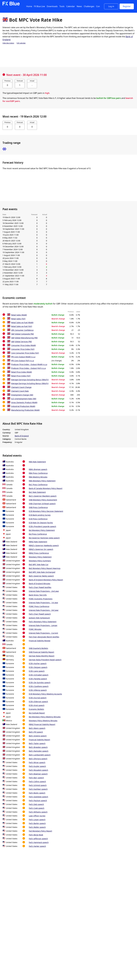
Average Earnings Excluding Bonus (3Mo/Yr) (30, 380)
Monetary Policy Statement (40, 557)
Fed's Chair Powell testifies (40, 587)
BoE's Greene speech (38, 736)
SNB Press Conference (38, 507)
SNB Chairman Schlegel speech (42, 504)
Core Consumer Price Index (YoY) (25, 353)
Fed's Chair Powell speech (40, 614)
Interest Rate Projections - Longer (43, 625)
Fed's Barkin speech (37, 823)
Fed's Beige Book (36, 835)
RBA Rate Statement (37, 462)
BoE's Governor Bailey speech (41, 576)
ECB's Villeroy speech (38, 690)
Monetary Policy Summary (40, 561)
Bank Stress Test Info (38, 595)
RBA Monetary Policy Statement (42, 481)
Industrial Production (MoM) (23, 406)
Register (127, 6)
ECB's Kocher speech (38, 663)
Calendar (71, 6)
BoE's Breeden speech (38, 747)
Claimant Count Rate (20, 391)
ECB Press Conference (38, 519)
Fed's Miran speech (37, 762)
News (79, 6)
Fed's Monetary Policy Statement (43, 622)
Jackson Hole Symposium (39, 618)
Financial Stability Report (39, 740)
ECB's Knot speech (37, 705)
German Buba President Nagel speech (45, 660)
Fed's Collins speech (37, 781)
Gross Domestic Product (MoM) (24, 402)
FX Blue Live (39, 6)
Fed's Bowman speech (38, 774)
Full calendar (21, 43)
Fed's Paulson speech (38, 801)
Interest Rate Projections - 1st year (43, 603)
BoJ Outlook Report (37, 713)
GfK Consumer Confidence (22, 330)
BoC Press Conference (38, 485)
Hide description (8, 43)
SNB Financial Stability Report (41, 652)
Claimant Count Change (21, 387)
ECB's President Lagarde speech (42, 526)
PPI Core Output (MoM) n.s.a (23, 357)
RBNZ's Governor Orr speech (41, 549)
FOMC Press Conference (39, 606)
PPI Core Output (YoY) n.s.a (23, 361)
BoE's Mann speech (37, 728)
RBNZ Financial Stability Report (42, 724)
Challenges (89, 6)
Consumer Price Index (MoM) (23, 345)
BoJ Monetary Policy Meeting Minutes (45, 717)
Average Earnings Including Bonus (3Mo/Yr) (30, 383)
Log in (111, 6)
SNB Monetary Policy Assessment (43, 500)
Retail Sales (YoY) (18, 319)
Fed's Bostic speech (37, 793)
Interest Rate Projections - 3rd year (44, 610)
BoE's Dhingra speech (38, 759)
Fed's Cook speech (37, 808)
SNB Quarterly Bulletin (38, 648)
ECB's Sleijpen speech (38, 667)
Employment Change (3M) (22, 395)
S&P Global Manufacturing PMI (24, 338)
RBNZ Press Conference (39, 553)
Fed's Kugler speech (37, 766)
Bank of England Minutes (40, 584)
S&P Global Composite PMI (22, 334)
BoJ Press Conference (38, 534)
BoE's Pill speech (36, 732)
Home (29, 6)
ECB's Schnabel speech (39, 675)
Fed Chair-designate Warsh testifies (44, 637)
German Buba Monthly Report (42, 656)
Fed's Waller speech (37, 827)
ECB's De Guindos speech (40, 682)
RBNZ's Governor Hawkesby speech (44, 545)
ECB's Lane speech (37, 671)
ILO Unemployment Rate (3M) (24, 399)
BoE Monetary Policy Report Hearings (45, 568)
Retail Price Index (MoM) (22, 372)
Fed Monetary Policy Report (40, 831)
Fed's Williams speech (38, 812)
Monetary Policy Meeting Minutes (43, 721)
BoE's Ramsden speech (39, 751)
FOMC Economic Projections (41, 599)
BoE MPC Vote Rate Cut (39, 564)
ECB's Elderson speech (38, 702)
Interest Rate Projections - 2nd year (44, 591)
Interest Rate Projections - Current (43, 633)
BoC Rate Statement (37, 492)
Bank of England (22, 436)
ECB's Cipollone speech (39, 686)
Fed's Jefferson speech (38, 839)
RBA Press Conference (38, 473)
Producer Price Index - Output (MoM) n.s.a (29, 364)
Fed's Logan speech (37, 820)
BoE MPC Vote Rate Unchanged (42, 572)
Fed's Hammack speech (39, 842)
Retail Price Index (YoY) (21, 376)
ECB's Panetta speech (38, 679)
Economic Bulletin (36, 709)
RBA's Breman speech (38, 469)
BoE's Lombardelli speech (40, 755)
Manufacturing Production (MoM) (25, 410)
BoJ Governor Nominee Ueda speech (44, 538)
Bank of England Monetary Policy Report (46, 580)
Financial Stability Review (40, 641)
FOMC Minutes (35, 629)
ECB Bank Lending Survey (40, 515)
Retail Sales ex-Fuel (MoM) (22, 323)
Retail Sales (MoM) (19, 315)
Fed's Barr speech (36, 778)
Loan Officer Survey (37, 816)
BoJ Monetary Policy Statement (42, 530)
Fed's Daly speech (36, 804)
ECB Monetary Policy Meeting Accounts (45, 694)
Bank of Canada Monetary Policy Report (46, 488)
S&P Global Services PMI (21, 342)
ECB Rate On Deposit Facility (41, 523)
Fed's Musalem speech (38, 770)
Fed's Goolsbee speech (38, 797)
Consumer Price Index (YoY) (23, 349)
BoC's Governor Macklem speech (43, 496)
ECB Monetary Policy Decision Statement (46, 511)
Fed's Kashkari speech (38, 789)
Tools (62, 6)
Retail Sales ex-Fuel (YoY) (22, 326)
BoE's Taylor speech (37, 743)
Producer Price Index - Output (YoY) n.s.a (28, 368)
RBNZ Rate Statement (38, 542)
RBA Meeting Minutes (38, 477)
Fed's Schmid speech (38, 785)
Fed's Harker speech (37, 846)
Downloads (52, 6)
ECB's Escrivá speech (38, 698)
